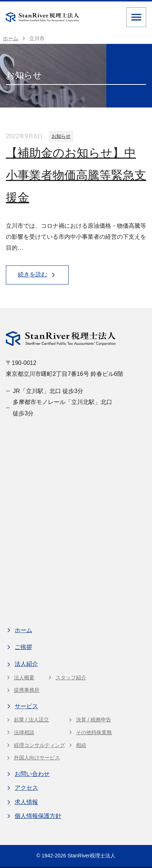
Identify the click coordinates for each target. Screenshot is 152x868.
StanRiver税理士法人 (92, 856)
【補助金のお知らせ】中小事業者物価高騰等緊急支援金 (76, 175)
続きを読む (37, 275)
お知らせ (61, 136)
